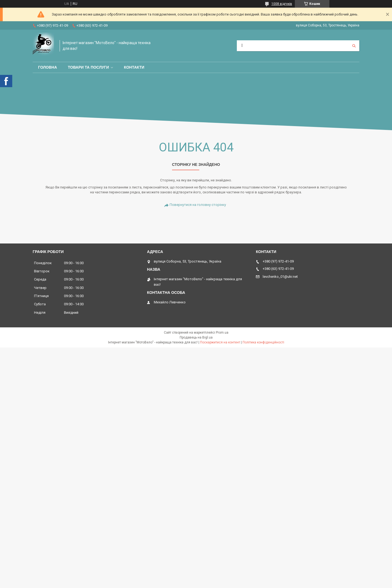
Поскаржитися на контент (220, 342)
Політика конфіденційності (263, 342)
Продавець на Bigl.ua (196, 337)
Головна (48, 67)
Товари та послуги (88, 67)
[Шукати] (354, 46)
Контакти (134, 67)
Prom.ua (222, 333)
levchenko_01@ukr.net (280, 277)
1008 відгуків (282, 4)
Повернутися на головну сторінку (198, 205)
